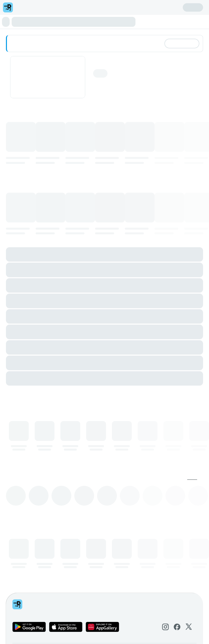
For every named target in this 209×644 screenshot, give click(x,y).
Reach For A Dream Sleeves (57, 26)
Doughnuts (129, 21)
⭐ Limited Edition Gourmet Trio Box (33, 21)
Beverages (27, 26)
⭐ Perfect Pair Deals (81, 21)
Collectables (176, 21)
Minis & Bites (109, 21)
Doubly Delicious (152, 21)
